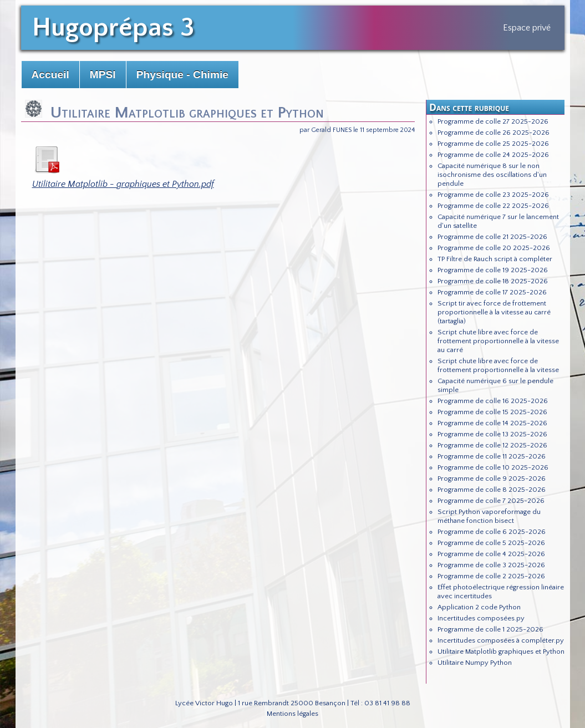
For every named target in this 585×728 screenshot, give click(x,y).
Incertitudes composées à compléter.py (501, 640)
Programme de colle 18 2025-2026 (493, 281)
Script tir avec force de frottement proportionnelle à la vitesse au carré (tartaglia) (494, 312)
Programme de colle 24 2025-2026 (493, 155)
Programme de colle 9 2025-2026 (492, 478)
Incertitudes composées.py (481, 618)
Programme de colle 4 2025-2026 (491, 554)
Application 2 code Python (479, 607)
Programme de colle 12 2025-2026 (492, 445)
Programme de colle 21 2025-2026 (492, 237)
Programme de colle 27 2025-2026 (493, 121)
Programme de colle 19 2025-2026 (493, 270)
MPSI (103, 75)
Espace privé (527, 28)
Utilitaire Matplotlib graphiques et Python (501, 651)
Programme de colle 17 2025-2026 (492, 292)
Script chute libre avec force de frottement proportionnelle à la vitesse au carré (498, 341)
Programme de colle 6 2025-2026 (492, 532)
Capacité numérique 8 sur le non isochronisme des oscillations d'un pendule (492, 175)
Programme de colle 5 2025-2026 (491, 543)
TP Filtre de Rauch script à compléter (495, 259)
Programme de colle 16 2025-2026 (493, 401)
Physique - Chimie (182, 75)
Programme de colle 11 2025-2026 (492, 456)
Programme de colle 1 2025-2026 (490, 629)
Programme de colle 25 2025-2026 (493, 144)
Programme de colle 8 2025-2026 (492, 490)
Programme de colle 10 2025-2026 (493, 467)
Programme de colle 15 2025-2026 (492, 412)
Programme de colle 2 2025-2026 (491, 576)
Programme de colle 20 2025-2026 (494, 248)
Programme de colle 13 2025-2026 (492, 434)
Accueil (50, 75)
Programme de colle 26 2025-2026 (494, 133)
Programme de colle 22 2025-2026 (493, 206)
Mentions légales (292, 714)
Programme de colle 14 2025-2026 (492, 423)
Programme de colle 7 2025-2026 (491, 501)
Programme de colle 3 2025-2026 (491, 565)
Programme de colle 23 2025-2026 (493, 195)
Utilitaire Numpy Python (475, 663)
